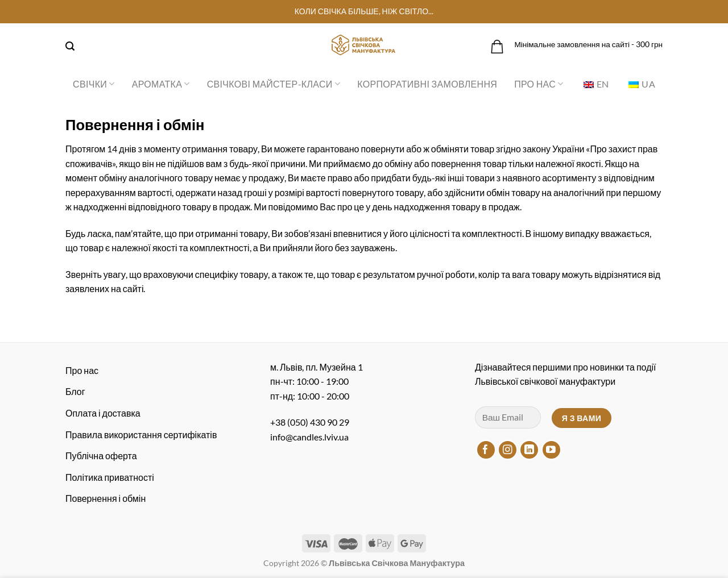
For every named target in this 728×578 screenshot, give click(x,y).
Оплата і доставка (103, 413)
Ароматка (161, 84)
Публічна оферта (101, 456)
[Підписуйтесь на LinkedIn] (529, 450)
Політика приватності (110, 477)
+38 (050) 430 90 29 (310, 422)
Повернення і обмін (106, 498)
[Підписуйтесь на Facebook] (486, 450)
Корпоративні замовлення (427, 84)
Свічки (94, 84)
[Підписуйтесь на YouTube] (551, 450)
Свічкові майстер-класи (274, 84)
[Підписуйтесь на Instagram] (508, 450)
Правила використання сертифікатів (141, 434)
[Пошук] (70, 46)
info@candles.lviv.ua (309, 437)
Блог (75, 391)
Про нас (539, 84)
